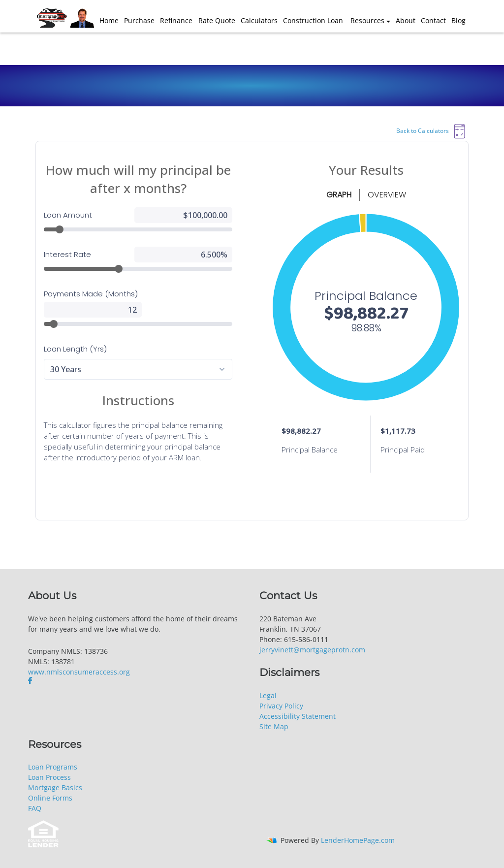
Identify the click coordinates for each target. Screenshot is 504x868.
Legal (268, 695)
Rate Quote (217, 20)
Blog (458, 20)
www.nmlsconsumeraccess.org (79, 672)
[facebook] (31, 680)
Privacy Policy (281, 706)
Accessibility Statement (298, 716)
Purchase (139, 20)
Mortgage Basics (55, 788)
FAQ (35, 808)
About (406, 20)
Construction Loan (313, 20)
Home (109, 20)
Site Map (274, 726)
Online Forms (50, 798)
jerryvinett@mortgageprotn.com (312, 650)
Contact (433, 20)
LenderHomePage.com (358, 840)
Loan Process (49, 777)
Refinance (176, 20)
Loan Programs (53, 767)
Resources (367, 20)
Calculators (259, 20)
